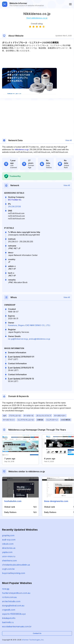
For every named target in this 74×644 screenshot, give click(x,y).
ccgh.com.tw (8, 569)
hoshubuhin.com (13, 501)
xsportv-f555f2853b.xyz (14, 614)
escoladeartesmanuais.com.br (17, 626)
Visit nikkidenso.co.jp (37, 18)
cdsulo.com (8, 544)
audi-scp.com (9, 540)
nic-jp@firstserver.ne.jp (18, 339)
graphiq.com (8, 535)
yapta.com (7, 552)
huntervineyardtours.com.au (16, 593)
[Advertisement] (37, 60)
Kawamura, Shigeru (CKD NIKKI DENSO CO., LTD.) (29, 325)
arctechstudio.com (11, 601)
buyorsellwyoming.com (14, 573)
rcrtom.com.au (9, 597)
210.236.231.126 (14, 206)
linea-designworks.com (56, 501)
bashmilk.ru (8, 622)
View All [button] (68, 140)
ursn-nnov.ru (9, 556)
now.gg (6, 589)
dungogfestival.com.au (13, 606)
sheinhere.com (9, 561)
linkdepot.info (9, 618)
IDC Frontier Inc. (15, 200)
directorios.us (9, 548)
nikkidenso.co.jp (22, 149)
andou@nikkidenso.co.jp (40, 339)
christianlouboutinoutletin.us (16, 565)
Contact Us (37, 633)
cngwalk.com (9, 610)
